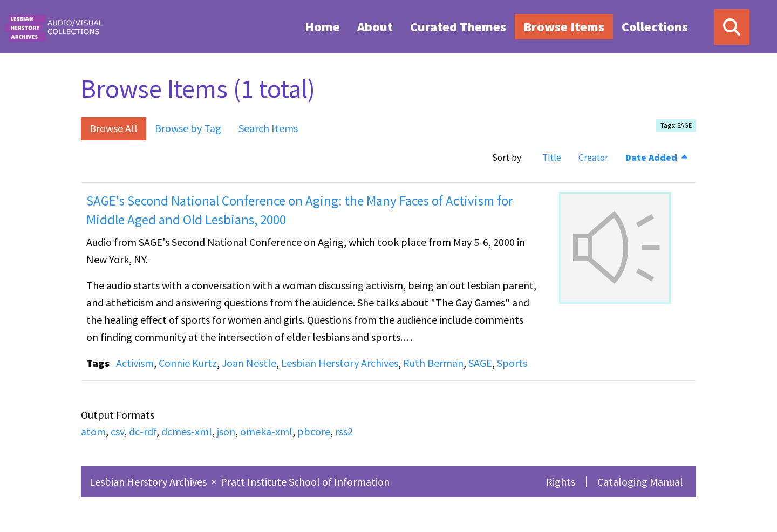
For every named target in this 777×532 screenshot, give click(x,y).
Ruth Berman (433, 363)
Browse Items (564, 27)
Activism (135, 363)
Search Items (268, 128)
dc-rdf (143, 431)
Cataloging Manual (640, 482)
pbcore (314, 431)
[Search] (732, 27)
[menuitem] (322, 26)
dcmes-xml (187, 431)
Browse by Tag (188, 128)
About (375, 27)
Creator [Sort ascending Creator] (593, 158)
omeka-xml (266, 431)
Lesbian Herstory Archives (340, 363)
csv (117, 431)
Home (322, 27)
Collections (655, 27)
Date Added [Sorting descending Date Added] (652, 158)
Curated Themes (458, 27)
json (226, 431)
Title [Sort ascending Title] (552, 158)
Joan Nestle (249, 363)
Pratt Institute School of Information (305, 482)
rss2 (344, 431)
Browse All (114, 128)
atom (93, 431)
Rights (561, 482)
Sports (512, 363)
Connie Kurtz (188, 363)
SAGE (480, 363)
